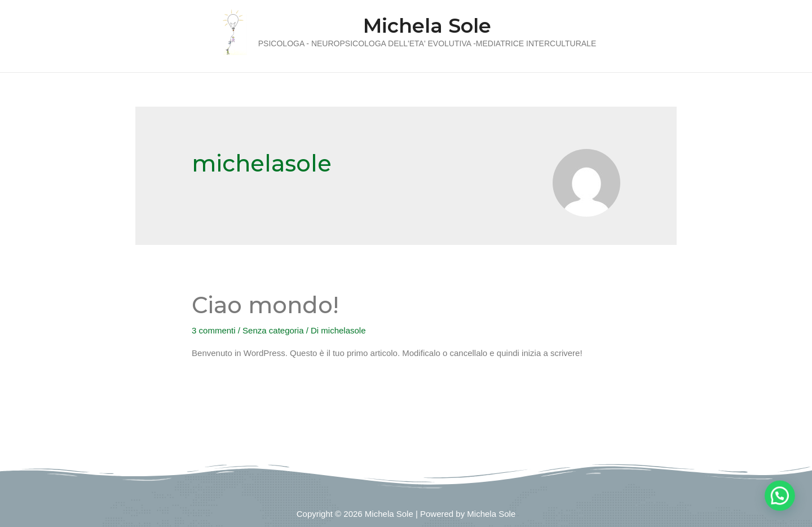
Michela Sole (427, 26)
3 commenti (214, 330)
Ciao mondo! (265, 305)
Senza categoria (273, 330)
